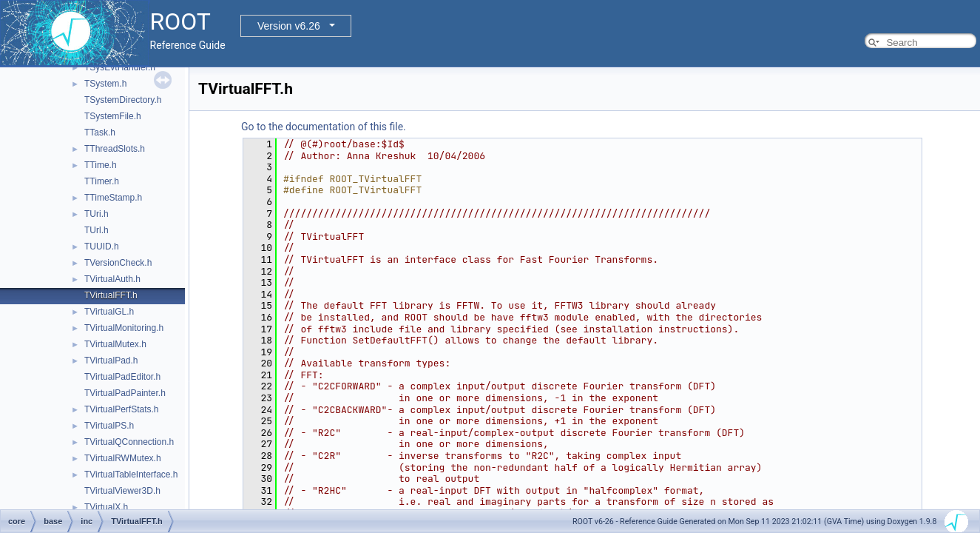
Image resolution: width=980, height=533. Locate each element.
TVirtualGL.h (109, 312)
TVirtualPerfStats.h (122, 409)
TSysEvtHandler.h (120, 67)
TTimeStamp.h (113, 198)
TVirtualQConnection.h (129, 442)
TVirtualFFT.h (111, 295)
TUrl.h (97, 230)
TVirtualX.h (106, 507)
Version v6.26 (289, 26)
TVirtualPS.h (109, 426)
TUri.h (97, 214)
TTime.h (101, 165)
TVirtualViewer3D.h (122, 491)
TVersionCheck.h (118, 263)
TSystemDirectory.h (123, 100)
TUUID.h (102, 247)
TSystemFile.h (113, 116)
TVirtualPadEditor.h (122, 377)
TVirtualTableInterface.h (131, 475)
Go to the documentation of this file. (324, 127)
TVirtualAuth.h (112, 279)
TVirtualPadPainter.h (125, 393)
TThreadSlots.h (115, 149)
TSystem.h (105, 84)
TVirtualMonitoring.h (124, 328)
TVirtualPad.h (111, 361)
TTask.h (100, 133)
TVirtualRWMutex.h (123, 458)
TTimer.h (102, 181)
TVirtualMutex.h (115, 344)
